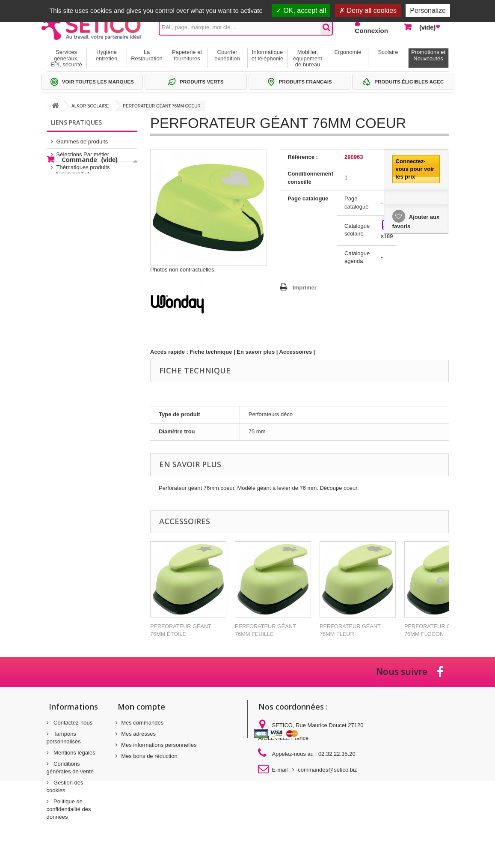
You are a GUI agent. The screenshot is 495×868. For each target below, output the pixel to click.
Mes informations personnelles (159, 745)
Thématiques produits (83, 164)
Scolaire (388, 52)
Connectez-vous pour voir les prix (415, 169)
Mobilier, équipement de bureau (308, 58)
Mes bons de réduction (149, 756)
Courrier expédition (227, 55)
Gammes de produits (82, 138)
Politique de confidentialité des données (69, 809)
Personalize (428, 10)
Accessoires (296, 352)
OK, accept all (301, 10)
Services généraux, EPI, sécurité (66, 58)
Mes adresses (138, 734)
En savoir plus (256, 352)
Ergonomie (348, 52)
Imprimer (305, 288)
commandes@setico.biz (327, 770)
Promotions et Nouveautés (428, 55)
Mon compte (141, 707)
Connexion (371, 31)
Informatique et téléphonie (267, 55)
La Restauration (147, 55)
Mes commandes (142, 723)
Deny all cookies (368, 10)
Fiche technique (211, 352)
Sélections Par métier (83, 151)
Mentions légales (74, 753)
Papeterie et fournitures (187, 55)
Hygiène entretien (107, 55)
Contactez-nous (73, 723)
